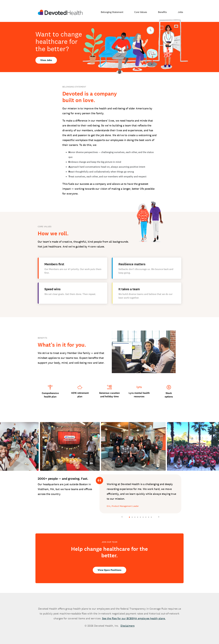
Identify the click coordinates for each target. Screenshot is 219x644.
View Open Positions (109, 570)
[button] (16, 446)
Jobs (180, 12)
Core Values (141, 12)
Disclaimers (127, 626)
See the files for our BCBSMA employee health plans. (134, 618)
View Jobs (46, 60)
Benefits (162, 12)
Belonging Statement (112, 12)
